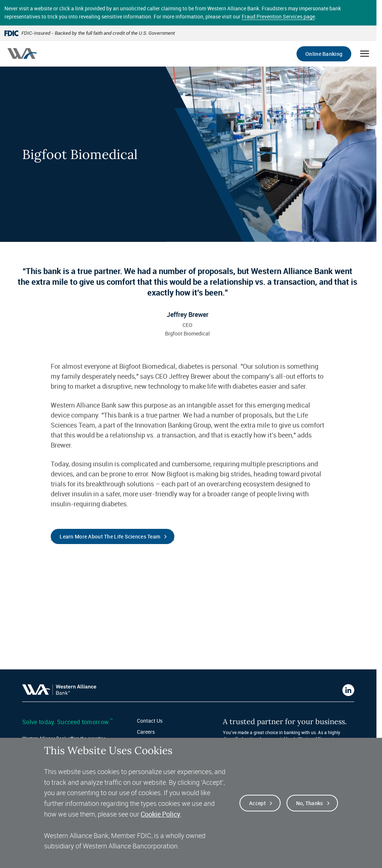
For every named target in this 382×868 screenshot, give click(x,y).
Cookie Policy (160, 814)
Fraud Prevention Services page (278, 16)
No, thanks (310, 803)
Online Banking (324, 54)
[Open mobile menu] (365, 54)
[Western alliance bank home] (22, 53)
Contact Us (150, 721)
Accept (257, 803)
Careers (146, 732)
